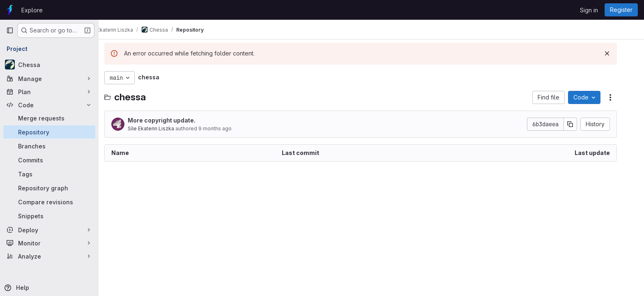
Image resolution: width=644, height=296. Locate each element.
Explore (32, 10)
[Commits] (49, 160)
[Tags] (49, 174)
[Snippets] (49, 216)
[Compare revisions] (49, 202)
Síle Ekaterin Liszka (162, 128)
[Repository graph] (49, 188)
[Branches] (49, 146)
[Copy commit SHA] (581, 124)
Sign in (589, 10)
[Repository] (49, 132)
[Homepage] (10, 10)
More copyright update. (172, 120)
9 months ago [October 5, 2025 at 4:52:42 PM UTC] (226, 128)
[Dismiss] (618, 53)
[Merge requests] (49, 118)
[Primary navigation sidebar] (10, 30)
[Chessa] (49, 65)
